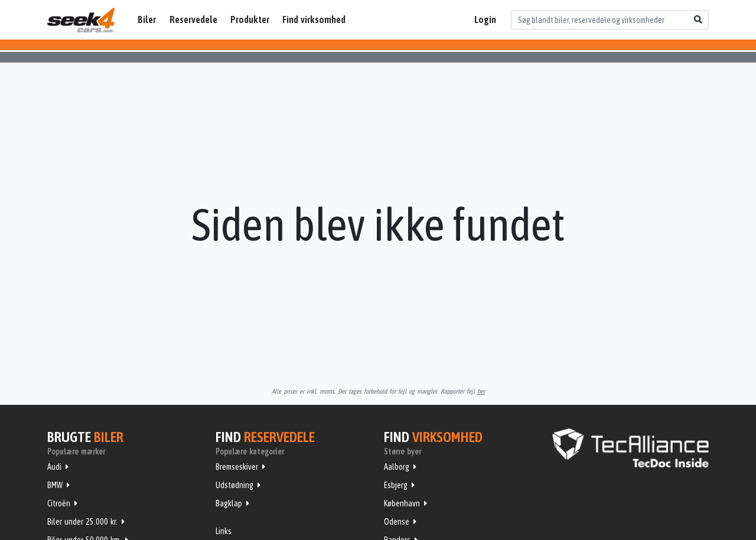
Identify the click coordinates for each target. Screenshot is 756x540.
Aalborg (397, 467)
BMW (55, 485)
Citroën (59, 503)
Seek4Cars (81, 20)
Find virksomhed (314, 19)
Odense (397, 522)
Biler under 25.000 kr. (82, 522)
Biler (147, 19)
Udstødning (234, 485)
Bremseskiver (237, 467)
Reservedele (193, 19)
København (402, 503)
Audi (54, 467)
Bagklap (229, 503)
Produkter (250, 19)
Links (224, 531)
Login (485, 19)
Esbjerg (396, 485)
